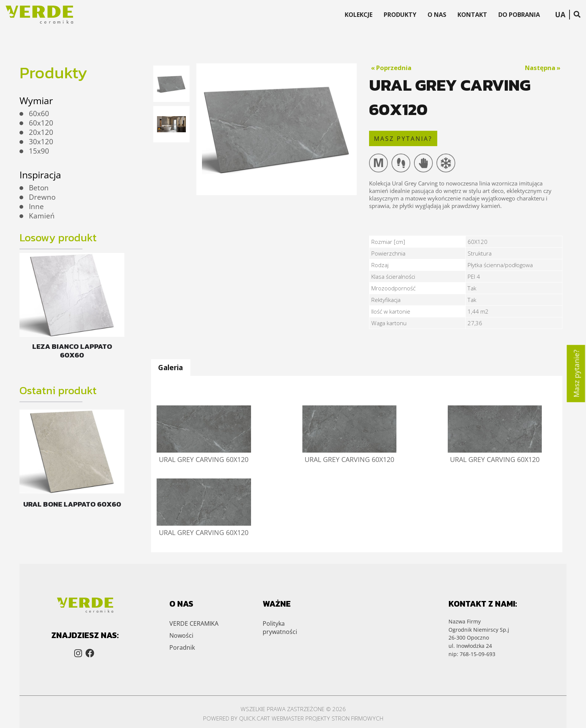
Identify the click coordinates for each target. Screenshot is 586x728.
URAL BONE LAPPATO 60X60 (72, 504)
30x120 (41, 142)
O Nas (437, 15)
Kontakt (472, 15)
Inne (36, 206)
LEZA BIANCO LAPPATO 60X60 (72, 351)
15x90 (39, 151)
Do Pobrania (519, 15)
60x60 (39, 114)
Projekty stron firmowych (344, 691)
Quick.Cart (255, 691)
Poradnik (182, 619)
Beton (39, 188)
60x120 (41, 123)
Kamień (42, 216)
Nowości (181, 607)
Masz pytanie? (576, 373)
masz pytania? (403, 139)
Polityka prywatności (280, 599)
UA (560, 15)
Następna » (543, 68)
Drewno (42, 197)
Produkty (400, 15)
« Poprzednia (391, 68)
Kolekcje (359, 15)
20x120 (41, 132)
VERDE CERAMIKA (194, 595)
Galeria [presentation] (170, 367)
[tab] (170, 368)
